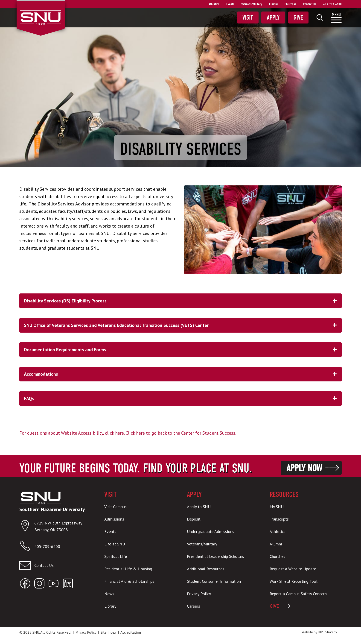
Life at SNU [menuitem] (115, 544)
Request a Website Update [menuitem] (293, 569)
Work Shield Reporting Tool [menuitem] (294, 581)
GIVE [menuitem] (274, 606)
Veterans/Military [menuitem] (252, 4)
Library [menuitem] (110, 606)
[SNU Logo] (41, 17)
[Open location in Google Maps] (27, 527)
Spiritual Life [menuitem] (116, 556)
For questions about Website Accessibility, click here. (72, 433)
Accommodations (183, 374)
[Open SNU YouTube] (54, 584)
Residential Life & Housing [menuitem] (128, 569)
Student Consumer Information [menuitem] (214, 581)
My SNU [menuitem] (277, 507)
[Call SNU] (27, 547)
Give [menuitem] (298, 18)
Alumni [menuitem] (273, 4)
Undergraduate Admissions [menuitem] (211, 531)
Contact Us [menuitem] (310, 4)
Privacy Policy (86, 632)
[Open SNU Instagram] (39, 584)
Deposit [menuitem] (194, 519)
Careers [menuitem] (194, 606)
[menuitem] (320, 18)
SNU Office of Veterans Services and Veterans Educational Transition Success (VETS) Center (183, 325)
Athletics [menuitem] (214, 4)
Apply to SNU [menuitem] (199, 507)
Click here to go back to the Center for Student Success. (181, 433)
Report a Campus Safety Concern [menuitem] (298, 594)
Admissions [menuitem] (114, 519)
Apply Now (304, 468)
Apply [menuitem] (273, 18)
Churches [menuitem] (290, 4)
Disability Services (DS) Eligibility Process (183, 301)
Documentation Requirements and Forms (183, 350)
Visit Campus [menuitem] (115, 507)
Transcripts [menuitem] (279, 519)
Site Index (108, 632)
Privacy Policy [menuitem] (199, 594)
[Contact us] (55, 565)
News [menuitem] (109, 594)
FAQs (183, 398)
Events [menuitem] (230, 4)
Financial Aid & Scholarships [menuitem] (129, 581)
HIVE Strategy (328, 632)
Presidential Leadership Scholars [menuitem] (215, 556)
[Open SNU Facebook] (25, 584)
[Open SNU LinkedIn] (68, 584)
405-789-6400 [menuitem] (332, 4)
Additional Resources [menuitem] (206, 569)
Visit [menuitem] (248, 18)
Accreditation (131, 632)
